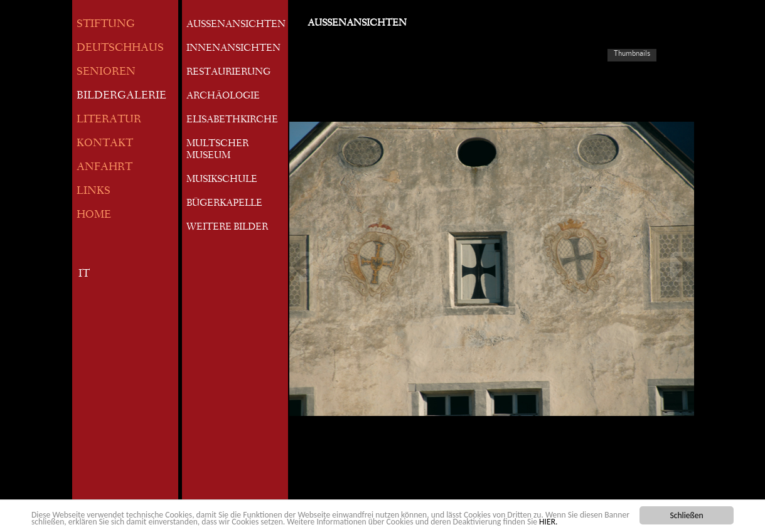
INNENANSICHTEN (233, 49)
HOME (94, 215)
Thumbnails (632, 53)
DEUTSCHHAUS (120, 49)
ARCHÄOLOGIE (223, 97)
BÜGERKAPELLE (224, 204)
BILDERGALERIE (121, 96)
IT (84, 274)
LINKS (94, 192)
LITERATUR (109, 120)
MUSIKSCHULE (222, 180)
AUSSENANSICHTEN (236, 25)
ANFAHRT (104, 168)
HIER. (548, 522)
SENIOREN (106, 72)
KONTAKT (105, 144)
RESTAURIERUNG (228, 73)
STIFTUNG (106, 25)
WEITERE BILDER (227, 228)
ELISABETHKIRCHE (232, 120)
